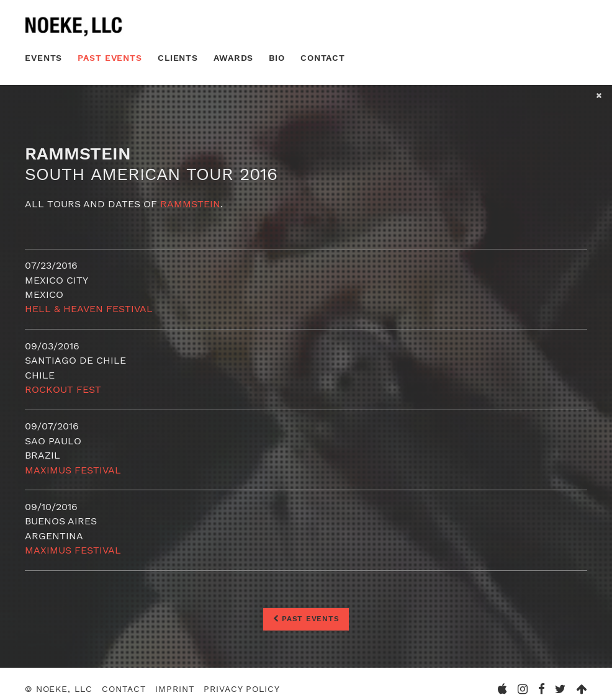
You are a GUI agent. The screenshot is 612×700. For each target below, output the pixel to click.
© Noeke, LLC (59, 689)
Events (43, 58)
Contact (323, 58)
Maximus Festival (73, 470)
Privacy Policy (241, 689)
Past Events (110, 58)
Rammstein (190, 204)
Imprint (174, 689)
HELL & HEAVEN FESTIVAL (89, 309)
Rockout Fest (63, 389)
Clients (178, 58)
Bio (277, 58)
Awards (233, 58)
